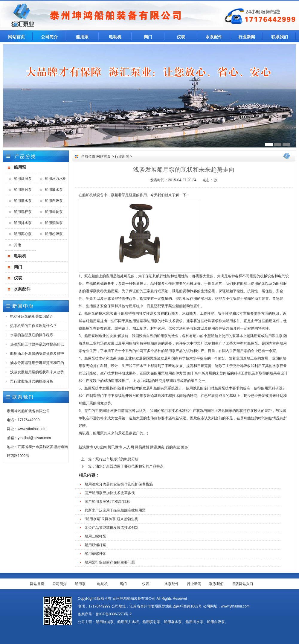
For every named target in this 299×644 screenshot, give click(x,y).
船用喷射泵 (23, 190)
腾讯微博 (115, 447)
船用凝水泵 (54, 190)
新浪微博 (86, 447)
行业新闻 (247, 37)
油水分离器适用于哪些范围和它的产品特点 (129, 466)
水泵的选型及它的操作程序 (32, 335)
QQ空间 (100, 447)
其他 (17, 245)
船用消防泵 (54, 223)
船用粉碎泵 (54, 234)
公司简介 (49, 37)
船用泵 (82, 37)
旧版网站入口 (242, 584)
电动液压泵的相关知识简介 (32, 316)
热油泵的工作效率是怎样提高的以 (37, 344)
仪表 (181, 37)
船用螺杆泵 (23, 212)
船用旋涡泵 (23, 179)
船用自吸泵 (54, 201)
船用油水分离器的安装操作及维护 (37, 354)
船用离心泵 (23, 234)
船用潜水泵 (23, 201)
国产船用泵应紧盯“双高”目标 (107, 502)
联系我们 (280, 37)
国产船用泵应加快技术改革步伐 (110, 493)
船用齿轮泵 (54, 212)
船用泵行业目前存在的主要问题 (110, 562)
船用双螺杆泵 (95, 545)
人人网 (129, 447)
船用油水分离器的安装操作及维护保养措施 (119, 484)
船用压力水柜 (56, 179)
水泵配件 (214, 37)
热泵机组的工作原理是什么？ (33, 326)
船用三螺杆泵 (95, 536)
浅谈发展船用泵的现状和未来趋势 (37, 372)
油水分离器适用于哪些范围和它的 (37, 363)
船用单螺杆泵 (95, 554)
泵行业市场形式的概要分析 (32, 381)
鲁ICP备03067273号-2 (114, 614)
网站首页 (16, 37)
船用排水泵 (23, 223)
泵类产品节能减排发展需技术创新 (112, 528)
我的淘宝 (173, 447)
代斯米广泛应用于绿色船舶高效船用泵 (115, 510)
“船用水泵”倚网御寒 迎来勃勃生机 (111, 519)
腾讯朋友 (157, 447)
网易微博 (142, 447)
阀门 (148, 37)
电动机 (115, 37)
